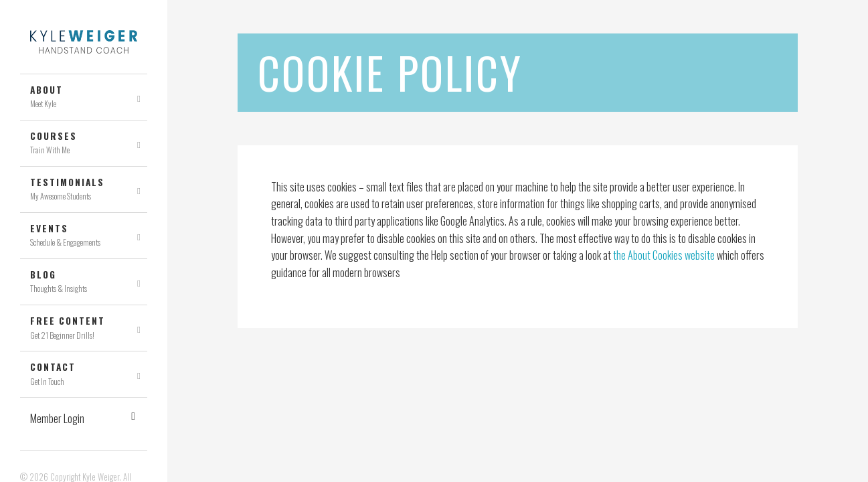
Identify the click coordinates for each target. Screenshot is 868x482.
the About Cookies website (664, 255)
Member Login (83, 418)
